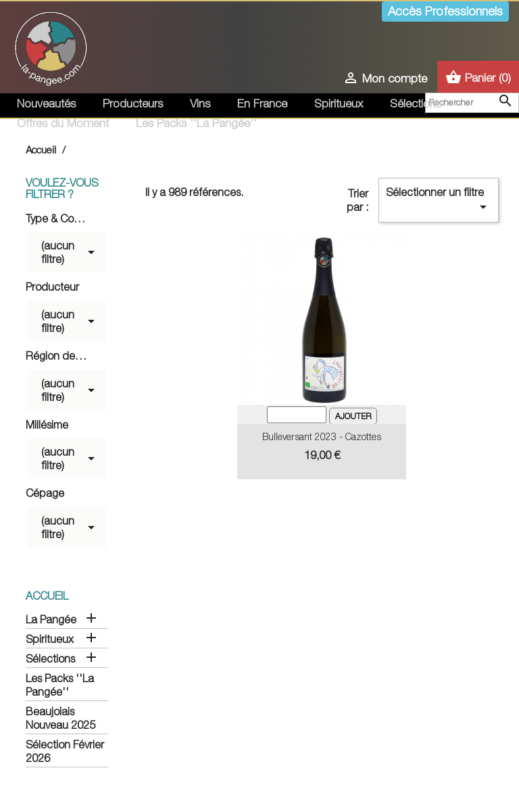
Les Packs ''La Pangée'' (196, 123)
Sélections (416, 103)
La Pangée (51, 619)
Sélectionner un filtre (439, 200)
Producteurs (133, 103)
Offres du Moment (63, 123)
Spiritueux (339, 103)
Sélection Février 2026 (65, 751)
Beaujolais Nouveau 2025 (60, 718)
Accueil (47, 596)
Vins (200, 103)
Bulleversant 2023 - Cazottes (322, 436)
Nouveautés (46, 103)
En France (262, 103)
